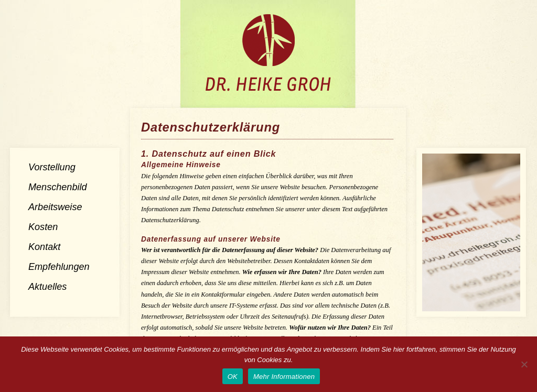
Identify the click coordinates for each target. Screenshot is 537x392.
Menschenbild (58, 187)
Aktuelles (47, 287)
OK (233, 377)
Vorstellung (52, 167)
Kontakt (44, 247)
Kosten (43, 227)
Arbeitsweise (55, 207)
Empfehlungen (59, 267)
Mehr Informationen (284, 377)
